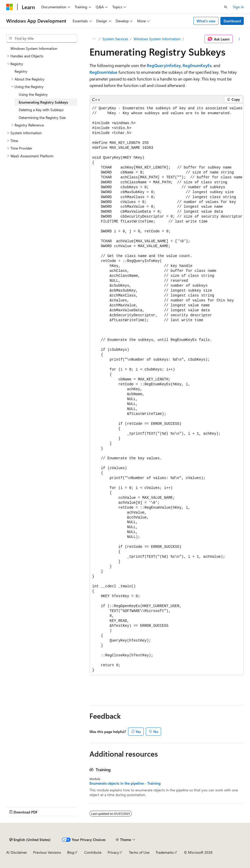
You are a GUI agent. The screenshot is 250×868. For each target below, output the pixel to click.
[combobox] (42, 38)
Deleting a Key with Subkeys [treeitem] (41, 110)
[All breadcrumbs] (94, 39)
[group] (167, 389)
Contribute (93, 852)
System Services (115, 39)
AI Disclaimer (17, 852)
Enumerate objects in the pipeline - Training (125, 783)
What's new (206, 21)
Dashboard (232, 21)
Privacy (113, 852)
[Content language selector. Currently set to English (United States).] (30, 840)
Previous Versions (47, 852)
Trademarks (165, 852)
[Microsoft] (10, 7)
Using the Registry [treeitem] (33, 94)
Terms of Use (139, 852)
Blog (71, 852)
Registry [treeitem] (21, 71)
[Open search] (226, 7)
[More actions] (239, 39)
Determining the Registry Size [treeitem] (42, 117)
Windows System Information (157, 39)
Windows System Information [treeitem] (34, 48)
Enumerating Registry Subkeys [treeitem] (43, 102)
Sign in (238, 7)
